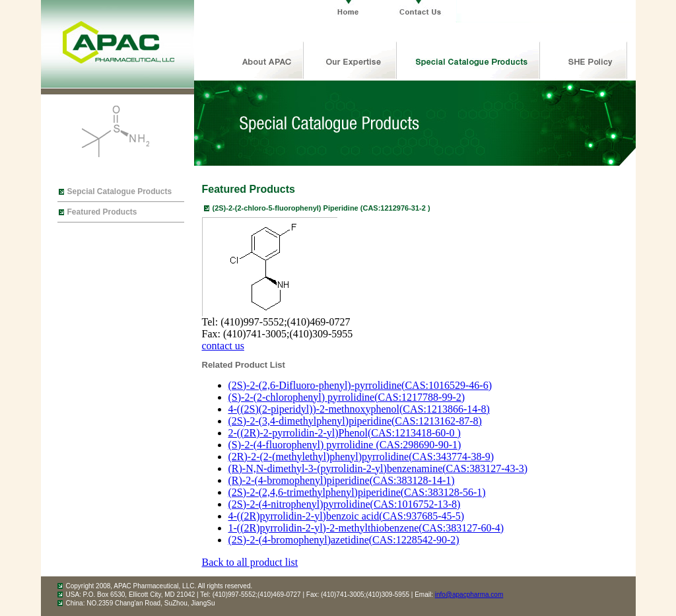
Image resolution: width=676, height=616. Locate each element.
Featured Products (102, 212)
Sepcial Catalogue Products (120, 191)
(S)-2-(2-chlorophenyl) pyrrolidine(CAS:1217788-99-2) (347, 397)
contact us (223, 346)
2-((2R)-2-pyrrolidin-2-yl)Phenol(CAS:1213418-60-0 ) (345, 433)
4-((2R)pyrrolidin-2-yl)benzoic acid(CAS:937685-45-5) (347, 516)
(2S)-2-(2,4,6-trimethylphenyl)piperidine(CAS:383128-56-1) (357, 492)
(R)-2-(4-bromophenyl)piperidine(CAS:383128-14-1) (342, 480)
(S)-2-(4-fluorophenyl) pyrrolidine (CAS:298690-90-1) (345, 445)
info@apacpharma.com (469, 595)
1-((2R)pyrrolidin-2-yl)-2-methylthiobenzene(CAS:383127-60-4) (366, 528)
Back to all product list (250, 562)
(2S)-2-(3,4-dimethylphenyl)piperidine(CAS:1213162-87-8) (355, 421)
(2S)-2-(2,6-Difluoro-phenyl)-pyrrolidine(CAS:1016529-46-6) (360, 385)
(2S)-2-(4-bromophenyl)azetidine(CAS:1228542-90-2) (344, 540)
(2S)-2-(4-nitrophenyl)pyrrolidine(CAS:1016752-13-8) (345, 504)
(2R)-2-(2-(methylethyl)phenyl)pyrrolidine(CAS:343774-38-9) (361, 457)
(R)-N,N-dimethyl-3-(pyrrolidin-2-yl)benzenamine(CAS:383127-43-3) (378, 468)
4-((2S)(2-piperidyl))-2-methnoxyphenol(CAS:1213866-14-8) (359, 409)
